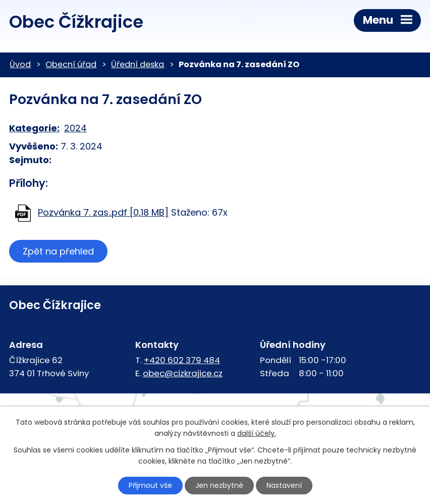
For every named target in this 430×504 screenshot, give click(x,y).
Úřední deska (138, 64)
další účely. (257, 434)
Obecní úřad (71, 64)
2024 (75, 128)
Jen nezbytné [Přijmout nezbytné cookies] (219, 485)
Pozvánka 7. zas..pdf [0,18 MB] (103, 212)
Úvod (20, 64)
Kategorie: (34, 128)
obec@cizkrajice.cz (183, 373)
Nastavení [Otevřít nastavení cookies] (284, 485)
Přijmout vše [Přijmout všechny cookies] (150, 485)
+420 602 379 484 (182, 360)
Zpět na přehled (58, 251)
